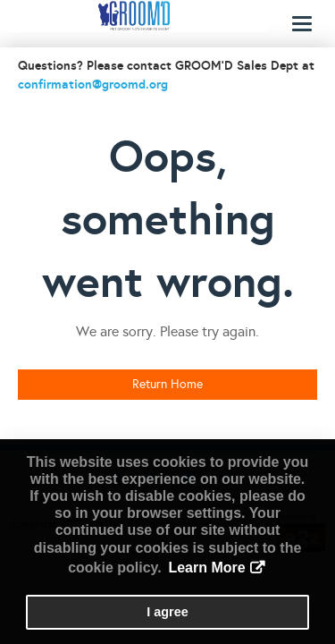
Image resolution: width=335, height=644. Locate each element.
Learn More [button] (206, 568)
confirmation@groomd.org (93, 84)
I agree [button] (167, 612)
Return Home (167, 384)
